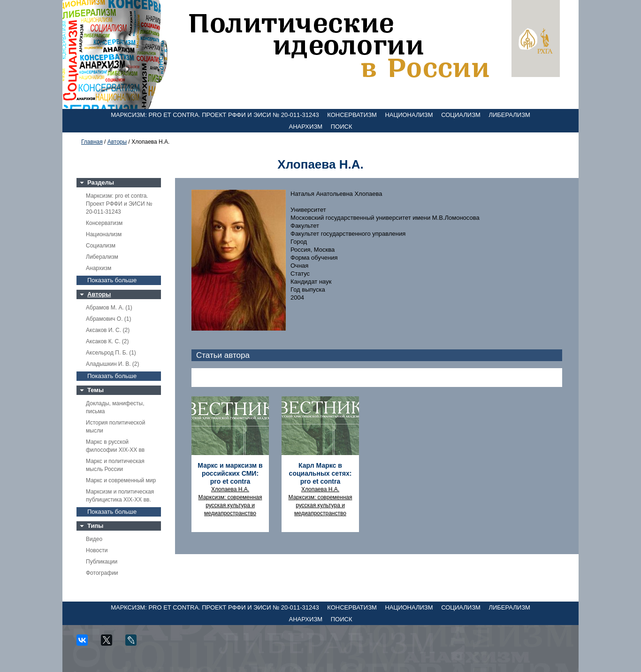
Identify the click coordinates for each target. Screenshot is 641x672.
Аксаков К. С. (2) (107, 341)
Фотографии (102, 573)
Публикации (102, 562)
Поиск (342, 127)
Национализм (409, 115)
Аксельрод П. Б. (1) (111, 353)
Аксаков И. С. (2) (108, 330)
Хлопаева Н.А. (230, 489)
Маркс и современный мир (121, 480)
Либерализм (509, 115)
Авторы (117, 142)
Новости (97, 550)
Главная (92, 142)
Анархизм (306, 127)
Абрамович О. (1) (108, 319)
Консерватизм (352, 115)
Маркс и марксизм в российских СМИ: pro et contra (230, 473)
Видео (94, 539)
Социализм (461, 115)
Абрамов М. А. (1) (109, 308)
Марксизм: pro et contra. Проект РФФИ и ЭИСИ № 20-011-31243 (215, 115)
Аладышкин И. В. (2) (112, 364)
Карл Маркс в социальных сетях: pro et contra (320, 473)
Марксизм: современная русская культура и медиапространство (230, 505)
